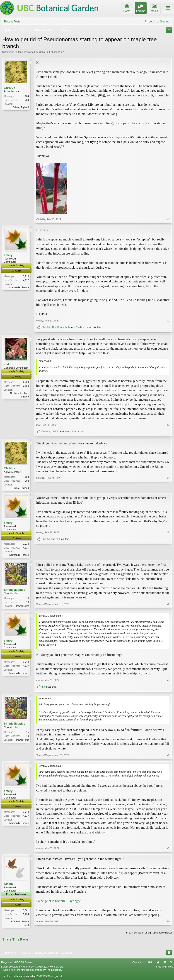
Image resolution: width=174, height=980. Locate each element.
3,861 (26, 912)
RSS (171, 964)
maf (6, 364)
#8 (168, 756)
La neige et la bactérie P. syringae (59, 902)
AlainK (55, 327)
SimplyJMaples (14, 591)
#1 (168, 219)
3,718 (26, 276)
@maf (73, 443)
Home (158, 964)
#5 (168, 547)
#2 (168, 321)
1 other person (84, 327)
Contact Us (138, 964)
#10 (167, 926)
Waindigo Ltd (55, 978)
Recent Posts (12, 22)
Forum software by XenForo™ (33, 968)
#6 (168, 606)
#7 (168, 681)
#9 (168, 850)
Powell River (22, 607)
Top (165, 964)
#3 (168, 425)
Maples (22, 52)
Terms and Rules (163, 968)
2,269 (26, 382)
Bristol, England (21, 107)
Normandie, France (19, 288)
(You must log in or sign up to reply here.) (149, 934)
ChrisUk (43, 52)
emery (8, 255)
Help (151, 964)
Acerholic (65, 327)
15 (28, 599)
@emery (57, 443)
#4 (168, 488)
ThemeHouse (54, 972)
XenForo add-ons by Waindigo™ (21, 978)
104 (27, 96)
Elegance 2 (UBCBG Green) (17, 964)
